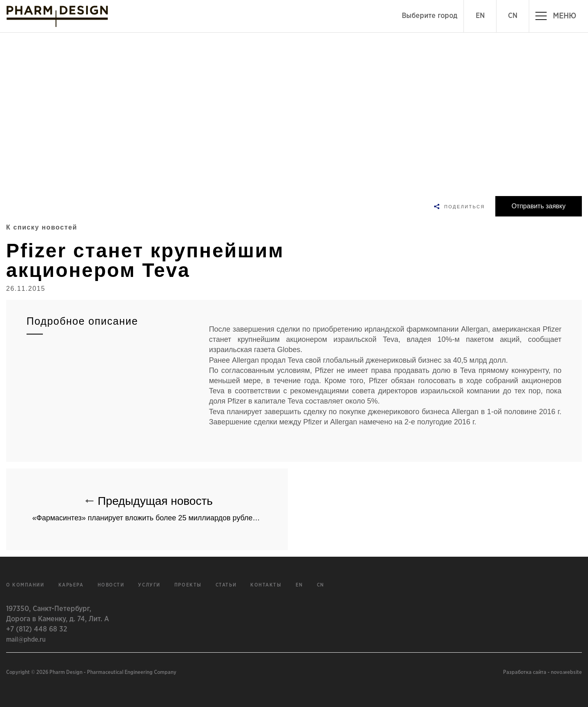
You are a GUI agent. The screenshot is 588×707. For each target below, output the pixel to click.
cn (321, 585)
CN (513, 16)
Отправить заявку (539, 206)
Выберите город (430, 16)
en (299, 585)
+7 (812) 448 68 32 (37, 629)
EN (480, 16)
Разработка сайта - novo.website (542, 672)
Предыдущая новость (160, 505)
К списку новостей (42, 227)
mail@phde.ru (26, 640)
